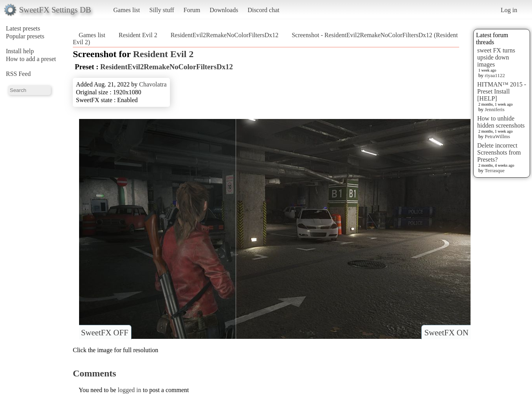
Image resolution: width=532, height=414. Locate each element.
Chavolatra (153, 84)
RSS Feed (18, 74)
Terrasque (495, 170)
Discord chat (263, 10)
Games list (127, 10)
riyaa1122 (495, 75)
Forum (192, 10)
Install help (20, 51)
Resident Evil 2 (138, 35)
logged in (130, 390)
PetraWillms (497, 136)
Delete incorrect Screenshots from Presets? (499, 152)
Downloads (224, 10)
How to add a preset (31, 59)
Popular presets (25, 36)
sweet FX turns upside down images (496, 57)
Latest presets (23, 28)
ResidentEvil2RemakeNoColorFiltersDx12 (225, 35)
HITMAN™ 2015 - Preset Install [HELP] (502, 91)
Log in (509, 10)
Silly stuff (162, 10)
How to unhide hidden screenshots (501, 122)
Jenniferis (495, 109)
